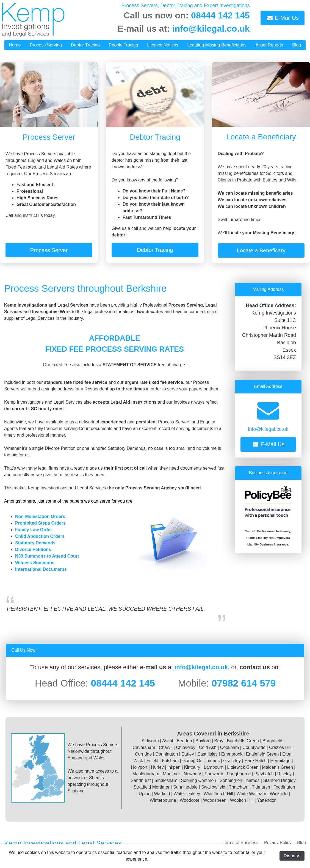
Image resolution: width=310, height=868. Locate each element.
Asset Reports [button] (269, 45)
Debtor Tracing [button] (85, 45)
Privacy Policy (278, 843)
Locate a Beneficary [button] (261, 250)
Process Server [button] (49, 250)
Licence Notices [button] (163, 45)
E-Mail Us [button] (283, 18)
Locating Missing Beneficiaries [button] (217, 45)
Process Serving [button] (46, 45)
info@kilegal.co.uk (211, 29)
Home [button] (15, 45)
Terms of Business (241, 843)
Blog (301, 843)
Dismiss (292, 856)
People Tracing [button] (124, 45)
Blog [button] (297, 45)
